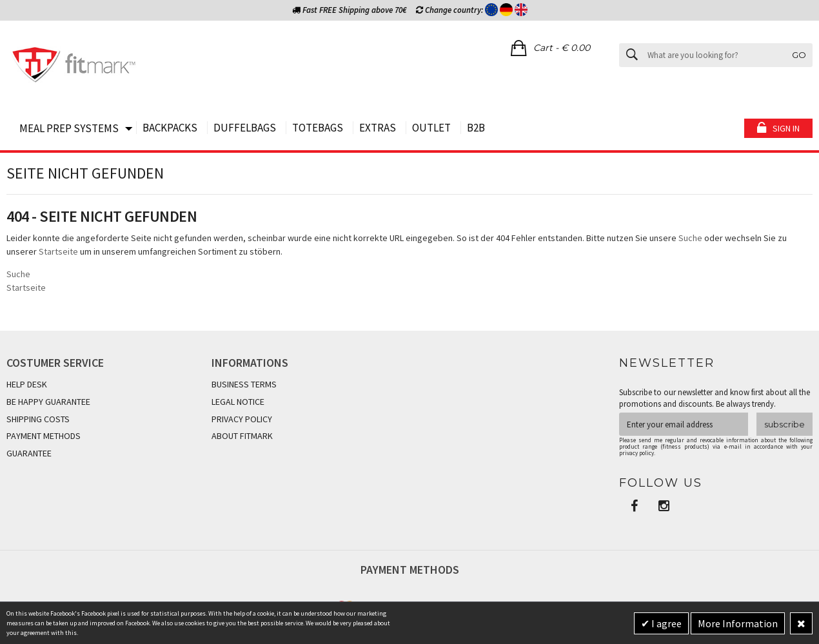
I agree (666, 623)
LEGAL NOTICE (238, 402)
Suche (690, 238)
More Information (738, 623)
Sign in (786, 128)
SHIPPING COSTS (38, 419)
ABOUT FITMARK (242, 436)
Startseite (58, 251)
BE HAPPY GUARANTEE (48, 402)
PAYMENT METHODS (44, 436)
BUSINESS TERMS (244, 384)
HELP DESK (27, 384)
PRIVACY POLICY (242, 419)
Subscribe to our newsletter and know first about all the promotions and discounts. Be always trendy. (715, 398)
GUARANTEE (29, 453)
